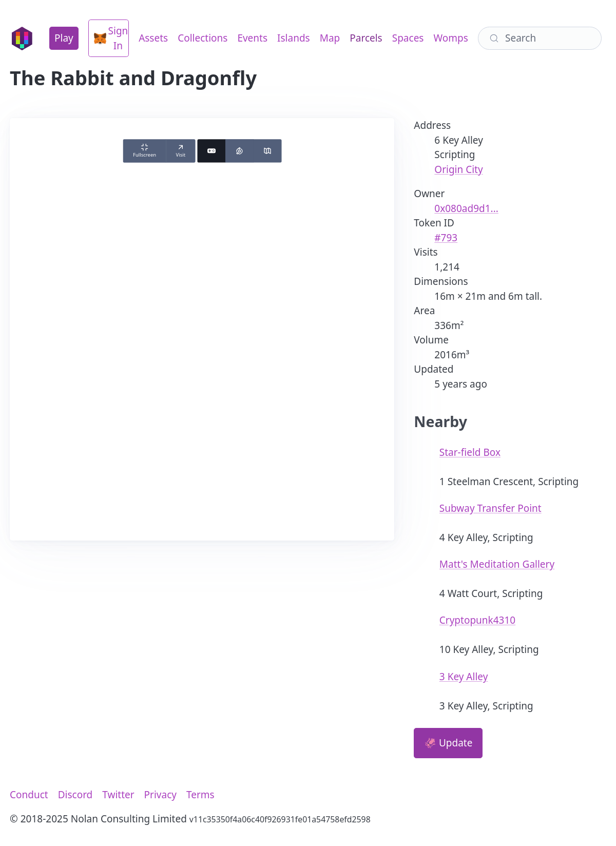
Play (64, 38)
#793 (446, 238)
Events (252, 38)
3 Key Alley (464, 677)
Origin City (458, 169)
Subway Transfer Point (490, 508)
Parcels (366, 38)
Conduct (29, 795)
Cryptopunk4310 (477, 620)
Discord (75, 795)
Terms (200, 795)
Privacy (160, 795)
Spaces (408, 38)
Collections (203, 38)
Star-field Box (470, 452)
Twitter (118, 795)
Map (330, 38)
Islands (294, 38)
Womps (450, 38)
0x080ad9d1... (466, 208)
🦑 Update (448, 743)
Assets (153, 38)
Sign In (111, 38)
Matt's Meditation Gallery (497, 564)
